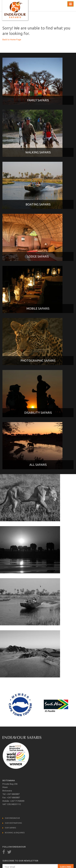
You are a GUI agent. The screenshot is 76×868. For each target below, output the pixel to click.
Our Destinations (13, 823)
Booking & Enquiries (15, 833)
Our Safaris (10, 828)
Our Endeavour (12, 818)
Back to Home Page (12, 39)
